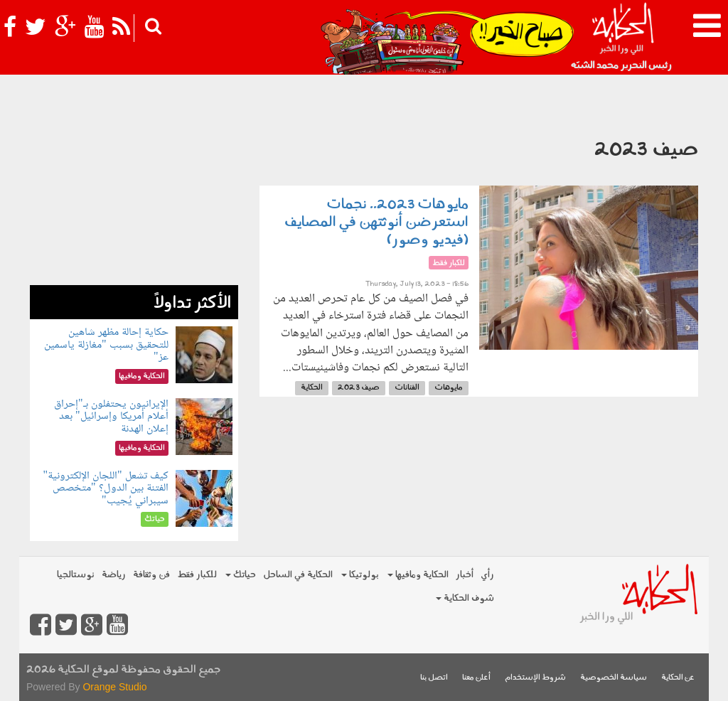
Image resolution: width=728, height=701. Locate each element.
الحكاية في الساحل (298, 575)
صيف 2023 (359, 388)
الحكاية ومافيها (418, 575)
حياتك (241, 575)
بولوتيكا (360, 575)
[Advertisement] (134, 196)
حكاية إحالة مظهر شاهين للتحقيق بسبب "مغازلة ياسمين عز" (106, 345)
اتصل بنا (434, 678)
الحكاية (312, 388)
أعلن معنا (476, 678)
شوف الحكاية (465, 598)
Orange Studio (114, 687)
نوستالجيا (76, 575)
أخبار (465, 575)
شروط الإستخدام (535, 678)
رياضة (114, 575)
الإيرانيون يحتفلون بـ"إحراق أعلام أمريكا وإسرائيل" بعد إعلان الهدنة (111, 417)
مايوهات (449, 388)
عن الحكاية (678, 678)
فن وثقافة (151, 575)
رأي (487, 575)
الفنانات (407, 388)
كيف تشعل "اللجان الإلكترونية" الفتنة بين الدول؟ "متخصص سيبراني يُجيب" (105, 488)
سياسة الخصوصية (614, 678)
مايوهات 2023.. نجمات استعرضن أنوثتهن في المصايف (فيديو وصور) (376, 223)
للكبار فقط (197, 575)
